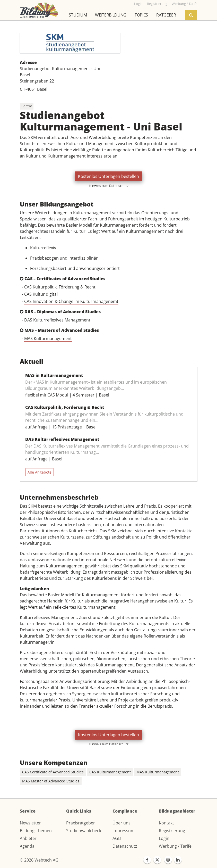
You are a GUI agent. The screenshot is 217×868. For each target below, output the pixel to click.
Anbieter (28, 838)
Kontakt (166, 823)
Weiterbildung (111, 15)
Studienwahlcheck (84, 831)
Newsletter (30, 823)
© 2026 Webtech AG (39, 860)
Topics (141, 15)
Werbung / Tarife (175, 846)
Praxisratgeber (81, 823)
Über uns (121, 823)
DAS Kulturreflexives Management (57, 320)
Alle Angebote (40, 472)
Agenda (27, 846)
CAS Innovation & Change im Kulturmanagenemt (71, 301)
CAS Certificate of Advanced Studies (53, 772)
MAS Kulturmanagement (48, 338)
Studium (78, 15)
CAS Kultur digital (41, 294)
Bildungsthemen (36, 831)
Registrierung (172, 831)
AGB (117, 838)
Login (164, 838)
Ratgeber (166, 15)
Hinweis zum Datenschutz (109, 186)
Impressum (124, 831)
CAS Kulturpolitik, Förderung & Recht (60, 287)
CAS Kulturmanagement (110, 772)
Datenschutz (125, 846)
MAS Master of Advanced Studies (51, 781)
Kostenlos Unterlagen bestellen (108, 176)
